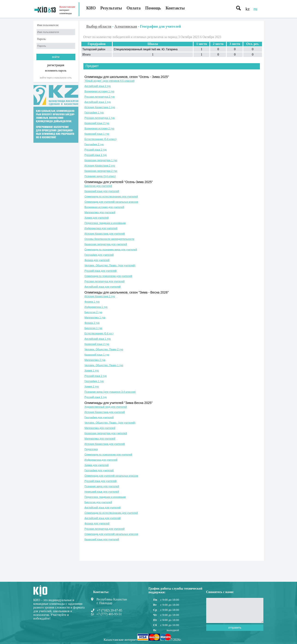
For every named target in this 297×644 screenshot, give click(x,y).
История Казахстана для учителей (105, 234)
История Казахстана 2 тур (100, 166)
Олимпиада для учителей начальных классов (111, 202)
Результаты (111, 8)
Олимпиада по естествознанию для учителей (111, 196)
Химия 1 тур (92, 371)
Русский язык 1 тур (96, 155)
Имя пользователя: (48, 25)
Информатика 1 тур (96, 307)
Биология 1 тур (93, 328)
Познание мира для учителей (102, 486)
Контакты (175, 8)
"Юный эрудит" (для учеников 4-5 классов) (110, 81)
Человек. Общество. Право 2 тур (104, 349)
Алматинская (126, 26)
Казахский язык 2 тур (97, 123)
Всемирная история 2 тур (100, 128)
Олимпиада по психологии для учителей (108, 276)
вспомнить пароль (56, 70)
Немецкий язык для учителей (102, 492)
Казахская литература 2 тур (101, 171)
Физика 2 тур (92, 323)
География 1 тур (94, 113)
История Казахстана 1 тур (100, 107)
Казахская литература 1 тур (101, 160)
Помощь (153, 8)
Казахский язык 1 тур (97, 134)
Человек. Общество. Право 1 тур (104, 365)
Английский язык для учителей (103, 287)
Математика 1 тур (95, 318)
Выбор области (99, 26)
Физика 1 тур (92, 302)
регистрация (56, 65)
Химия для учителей (97, 218)
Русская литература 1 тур (100, 118)
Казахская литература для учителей (106, 244)
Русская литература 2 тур (100, 97)
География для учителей (99, 255)
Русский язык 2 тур (96, 150)
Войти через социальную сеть (56, 77)
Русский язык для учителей (101, 271)
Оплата (134, 8)
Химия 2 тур (92, 386)
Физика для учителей (97, 260)
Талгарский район (94, 49)
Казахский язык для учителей (102, 191)
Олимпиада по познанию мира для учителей (111, 249)
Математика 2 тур (95, 360)
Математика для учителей (100, 212)
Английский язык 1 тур (98, 102)
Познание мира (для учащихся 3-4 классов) (110, 392)
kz (248, 9)
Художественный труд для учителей (106, 407)
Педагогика (91, 449)
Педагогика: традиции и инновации (105, 223)
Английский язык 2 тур (98, 86)
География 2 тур (94, 144)
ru (256, 9)
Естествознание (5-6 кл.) (99, 333)
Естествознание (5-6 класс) (101, 139)
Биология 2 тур (93, 312)
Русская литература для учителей (105, 281)
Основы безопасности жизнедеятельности (109, 239)
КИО (91, 8)
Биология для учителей (98, 186)
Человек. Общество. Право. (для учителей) (110, 265)
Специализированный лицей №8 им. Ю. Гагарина (146, 49)
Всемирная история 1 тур (100, 91)
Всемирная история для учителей (104, 207)
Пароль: (42, 39)
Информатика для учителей (101, 228)
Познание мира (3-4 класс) (100, 176)
